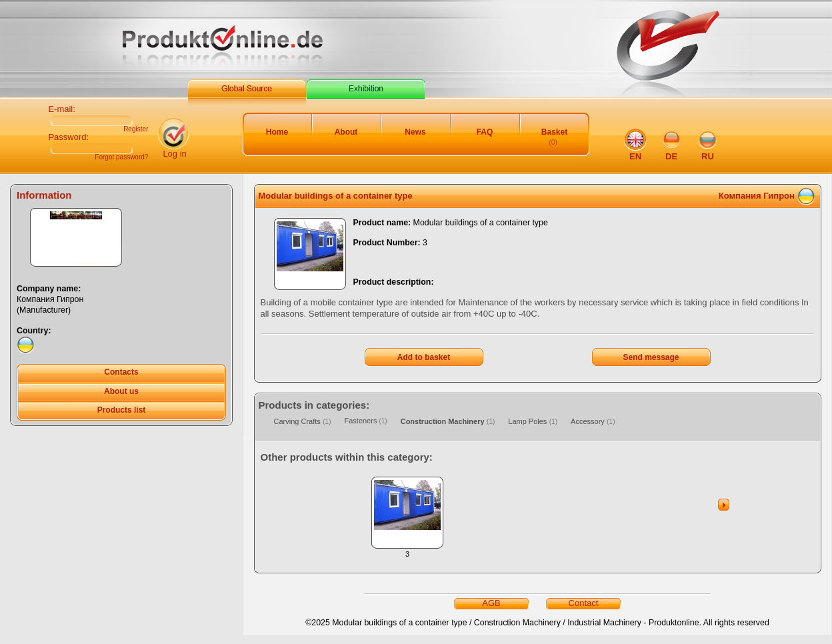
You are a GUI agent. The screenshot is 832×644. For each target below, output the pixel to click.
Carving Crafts (297, 421)
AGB (491, 603)
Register (136, 129)
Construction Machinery (443, 421)
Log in (174, 154)
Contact (584, 603)
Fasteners (361, 421)
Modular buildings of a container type (336, 196)
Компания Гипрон (757, 196)
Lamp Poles (527, 421)
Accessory (588, 421)
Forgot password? (121, 157)
